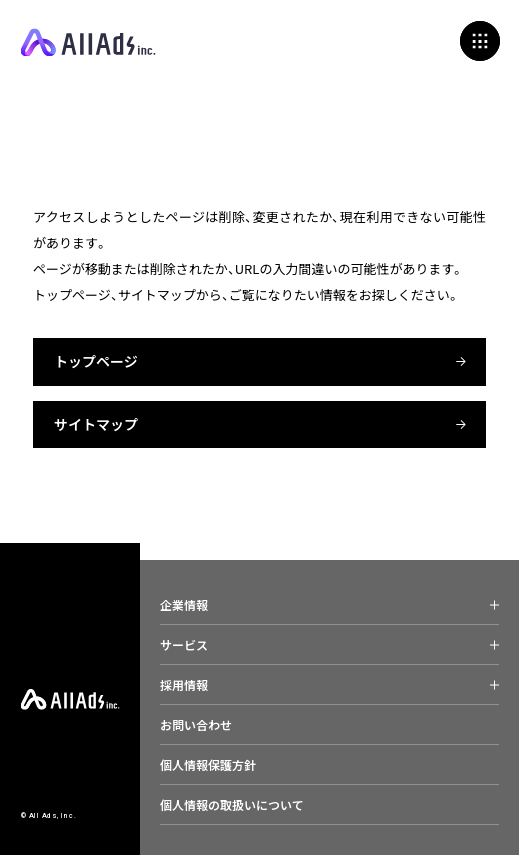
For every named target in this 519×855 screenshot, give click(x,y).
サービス (184, 644)
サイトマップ (96, 424)
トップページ (96, 361)
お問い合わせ (196, 724)
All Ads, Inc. (87, 42)
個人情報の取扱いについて (232, 804)
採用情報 (184, 684)
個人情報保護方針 (208, 764)
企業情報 (184, 604)
